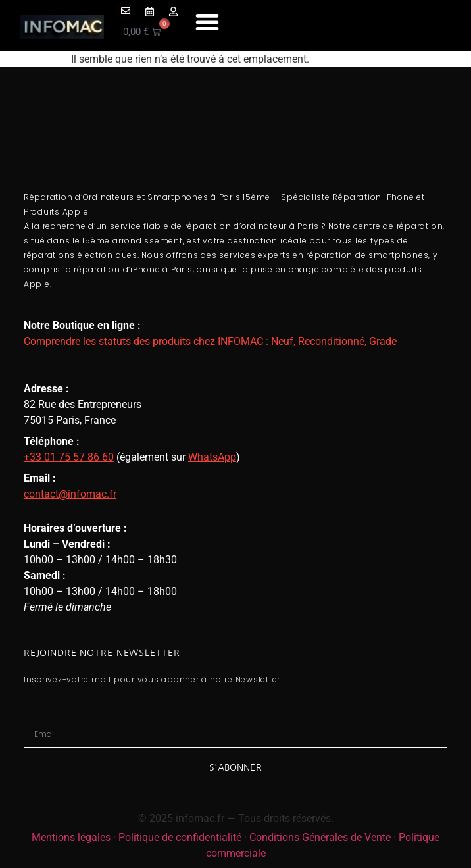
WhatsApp (212, 457)
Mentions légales (71, 837)
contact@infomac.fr (70, 494)
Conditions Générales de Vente (320, 837)
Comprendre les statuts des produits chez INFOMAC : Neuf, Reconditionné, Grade (210, 341)
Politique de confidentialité (180, 837)
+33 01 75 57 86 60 (69, 457)
